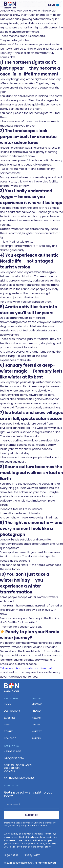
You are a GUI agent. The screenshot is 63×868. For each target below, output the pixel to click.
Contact (10, 738)
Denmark (37, 704)
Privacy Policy (32, 855)
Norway (37, 731)
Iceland (36, 718)
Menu (52, 5)
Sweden (36, 738)
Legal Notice (11, 855)
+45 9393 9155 (13, 751)
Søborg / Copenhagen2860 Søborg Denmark (18, 768)
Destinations (12, 711)
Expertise (10, 718)
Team (7, 725)
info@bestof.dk (14, 758)
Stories (9, 731)
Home (7, 704)
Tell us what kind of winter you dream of (26, 668)
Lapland (37, 725)
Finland (36, 711)
